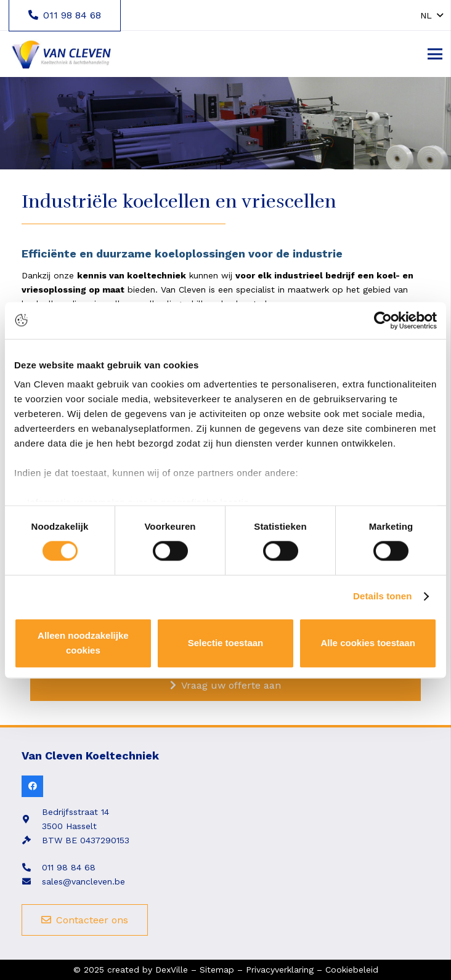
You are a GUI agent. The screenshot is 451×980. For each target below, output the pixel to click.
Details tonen (382, 597)
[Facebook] (32, 786)
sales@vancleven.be (83, 881)
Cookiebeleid (352, 970)
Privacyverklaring (280, 970)
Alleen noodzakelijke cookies (83, 643)
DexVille (172, 970)
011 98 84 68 (69, 867)
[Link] (61, 54)
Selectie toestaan (226, 643)
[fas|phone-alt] (32, 868)
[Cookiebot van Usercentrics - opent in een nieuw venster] (383, 320)
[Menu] (435, 54)
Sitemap (217, 970)
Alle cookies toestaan (368, 643)
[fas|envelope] (32, 882)
